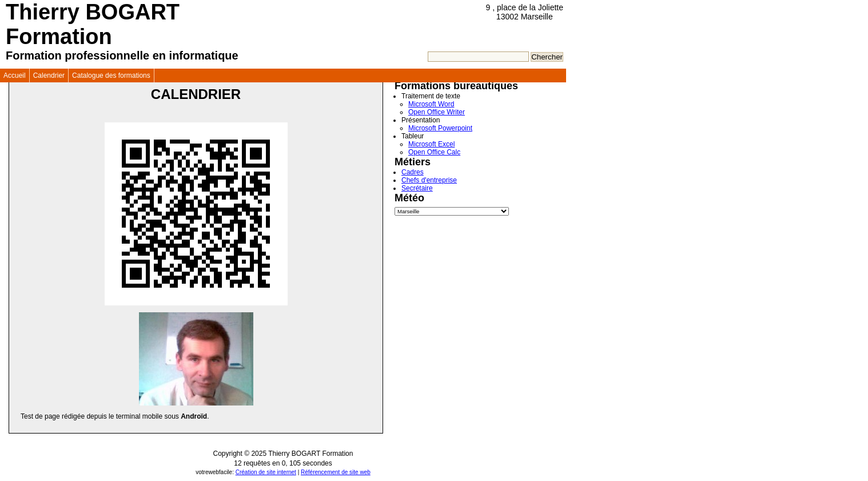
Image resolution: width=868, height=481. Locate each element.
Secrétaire (417, 188)
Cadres (413, 172)
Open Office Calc (434, 152)
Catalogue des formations (111, 75)
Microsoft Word (431, 104)
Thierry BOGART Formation (93, 24)
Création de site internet (266, 472)
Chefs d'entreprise (429, 180)
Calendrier (49, 75)
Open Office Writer (437, 112)
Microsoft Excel (431, 144)
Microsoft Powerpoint (440, 128)
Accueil (15, 75)
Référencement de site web (336, 472)
